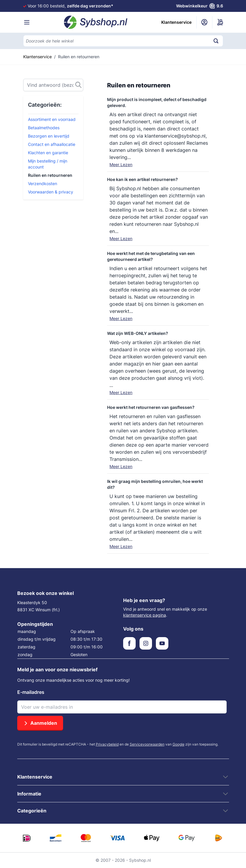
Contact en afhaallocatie (52, 144)
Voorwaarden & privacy (51, 192)
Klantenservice (176, 22)
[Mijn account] (204, 22)
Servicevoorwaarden (147, 744)
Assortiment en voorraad (52, 119)
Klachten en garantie (48, 153)
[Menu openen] (27, 22)
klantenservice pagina (145, 615)
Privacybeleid (107, 744)
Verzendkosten (43, 183)
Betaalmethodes (44, 128)
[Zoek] (53, 85)
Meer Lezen (121, 164)
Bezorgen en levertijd (49, 136)
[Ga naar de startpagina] (96, 22)
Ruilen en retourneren (50, 175)
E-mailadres (31, 692)
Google (178, 744)
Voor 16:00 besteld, (70, 6)
